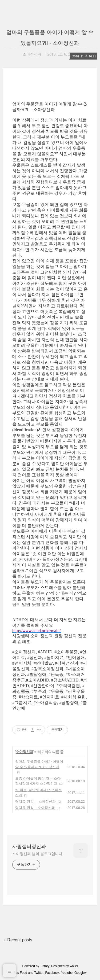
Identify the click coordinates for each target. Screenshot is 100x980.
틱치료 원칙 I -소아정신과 (35, 808)
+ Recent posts (18, 940)
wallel (74, 966)
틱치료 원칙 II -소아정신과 (35, 802)
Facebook (52, 973)
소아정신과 (24, 752)
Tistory (45, 966)
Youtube (67, 973)
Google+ (81, 973)
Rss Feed (20, 973)
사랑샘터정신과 (29, 846)
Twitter (39, 973)
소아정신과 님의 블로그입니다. (38, 854)
